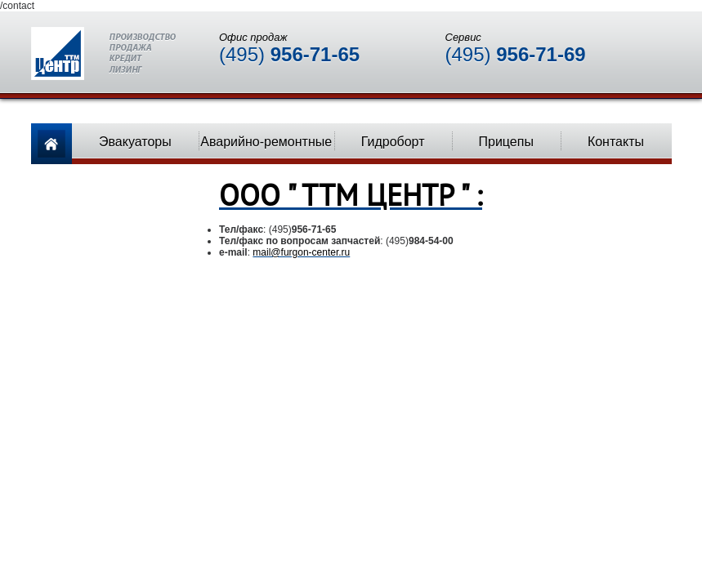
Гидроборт (393, 142)
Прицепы (506, 142)
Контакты (616, 142)
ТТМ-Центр (103, 53)
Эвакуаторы (135, 142)
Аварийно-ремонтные (266, 142)
